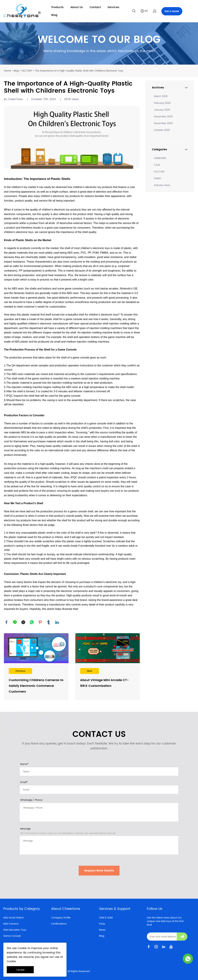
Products (57, 7)
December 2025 (163, 117)
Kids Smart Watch (14, 918)
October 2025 (162, 130)
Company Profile (61, 918)
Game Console (12, 936)
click (99, 43)
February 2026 (162, 103)
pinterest (40, 622)
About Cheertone (66, 909)
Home (7, 71)
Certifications (59, 924)
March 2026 (161, 96)
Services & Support (115, 909)
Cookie (22, 948)
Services (113, 7)
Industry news (162, 185)
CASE (157, 165)
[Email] (162, 937)
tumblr (49, 622)
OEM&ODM (160, 158)
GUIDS (157, 178)
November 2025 (163, 123)
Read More (36, 667)
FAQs (102, 924)
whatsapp (32, 622)
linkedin (57, 622)
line (15, 622)
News (102, 930)
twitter (23, 622)
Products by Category (22, 909)
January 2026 (162, 110)
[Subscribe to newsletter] (182, 937)
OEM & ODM (106, 918)
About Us (77, 7)
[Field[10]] (99, 790)
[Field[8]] (99, 772)
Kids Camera (11, 924)
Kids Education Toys (15, 930)
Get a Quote (172, 11)
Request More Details (99, 871)
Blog (54, 15)
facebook (6, 622)
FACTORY (27, 71)
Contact (95, 7)
